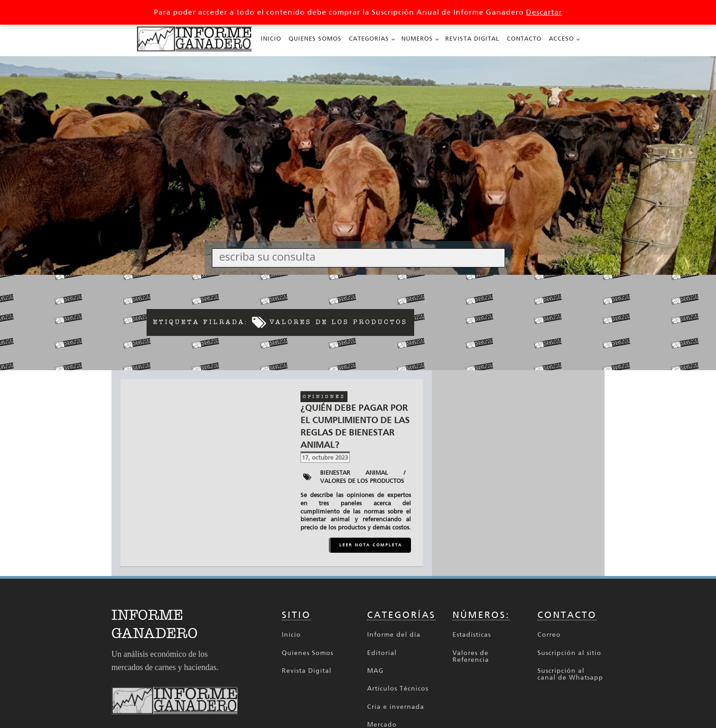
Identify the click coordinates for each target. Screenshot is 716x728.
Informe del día (394, 635)
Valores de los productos (362, 481)
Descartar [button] (544, 12)
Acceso (561, 39)
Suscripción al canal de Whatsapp (570, 674)
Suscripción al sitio (569, 653)
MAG (375, 671)
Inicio (271, 39)
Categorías (369, 39)
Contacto (524, 39)
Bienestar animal (354, 473)
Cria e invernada (396, 707)
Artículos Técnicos (398, 689)
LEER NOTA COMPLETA (371, 545)
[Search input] (361, 256)
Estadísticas (472, 635)
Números (417, 39)
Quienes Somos (315, 39)
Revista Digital (472, 39)
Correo (549, 635)
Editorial (382, 653)
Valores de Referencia (471, 657)
